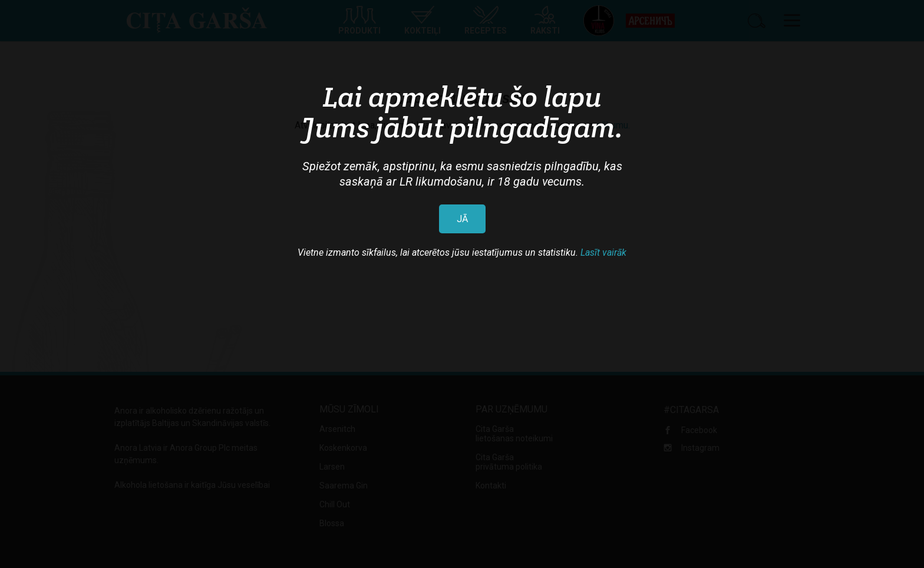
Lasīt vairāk (603, 252)
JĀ (462, 219)
